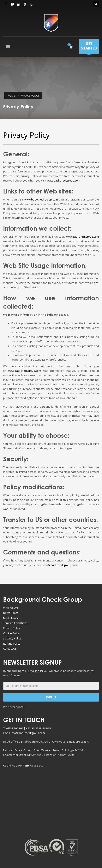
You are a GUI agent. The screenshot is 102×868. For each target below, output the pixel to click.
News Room (11, 613)
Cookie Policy (11, 633)
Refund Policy (12, 644)
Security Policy (12, 638)
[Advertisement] (53, 803)
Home (11, 96)
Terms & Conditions (15, 623)
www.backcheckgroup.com (63, 180)
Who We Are (11, 608)
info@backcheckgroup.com (60, 565)
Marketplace (11, 618)
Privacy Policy (12, 628)
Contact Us (10, 649)
